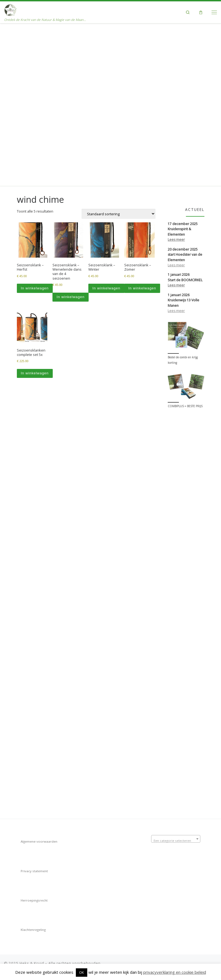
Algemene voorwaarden (39, 839)
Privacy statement (34, 869)
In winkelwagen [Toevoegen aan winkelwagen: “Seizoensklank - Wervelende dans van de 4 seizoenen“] (71, 133)
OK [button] (82, 972)
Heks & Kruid (32, 961)
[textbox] (176, 838)
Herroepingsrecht (34, 898)
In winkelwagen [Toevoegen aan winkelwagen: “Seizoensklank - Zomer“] (142, 124)
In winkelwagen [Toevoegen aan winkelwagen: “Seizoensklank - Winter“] (106, 124)
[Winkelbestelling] (119, 50)
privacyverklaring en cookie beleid (175, 972)
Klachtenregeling (33, 927)
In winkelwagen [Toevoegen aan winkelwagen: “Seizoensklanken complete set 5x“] (35, 210)
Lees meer (176, 76)
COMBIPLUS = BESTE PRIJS (185, 243)
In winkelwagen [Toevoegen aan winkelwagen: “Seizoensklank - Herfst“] (35, 124)
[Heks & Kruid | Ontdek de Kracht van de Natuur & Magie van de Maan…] (10, 9)
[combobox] (176, 836)
